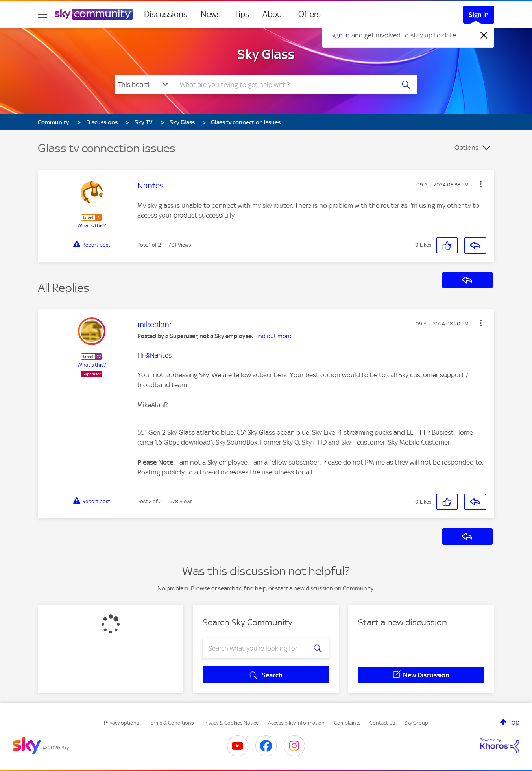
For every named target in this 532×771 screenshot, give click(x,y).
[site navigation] (42, 14)
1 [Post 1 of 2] (150, 245)
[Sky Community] (94, 14)
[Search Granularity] (144, 85)
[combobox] (283, 85)
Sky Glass (266, 54)
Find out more (273, 336)
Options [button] (466, 148)
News (211, 14)
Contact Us (382, 723)
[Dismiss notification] (484, 35)
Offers (309, 14)
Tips (242, 14)
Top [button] (514, 722)
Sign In (479, 15)
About (274, 14)
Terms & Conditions (171, 723)
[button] (481, 184)
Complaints (347, 723)
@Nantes (158, 355)
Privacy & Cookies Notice (231, 723)
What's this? (92, 226)
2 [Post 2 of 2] (150, 501)
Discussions (166, 14)
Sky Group (416, 723)
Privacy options (121, 723)
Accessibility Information (296, 723)
